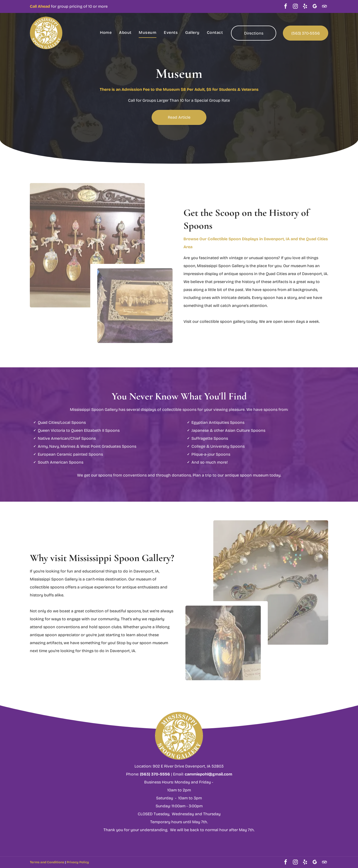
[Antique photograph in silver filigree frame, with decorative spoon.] (138, 306)
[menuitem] (106, 33)
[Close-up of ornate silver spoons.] (271, 578)
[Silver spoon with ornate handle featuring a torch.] (220, 643)
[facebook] (286, 7)
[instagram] (295, 7)
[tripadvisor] (324, 7)
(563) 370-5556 (155, 774)
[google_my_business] (315, 7)
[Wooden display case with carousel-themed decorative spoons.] (87, 240)
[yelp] (305, 7)
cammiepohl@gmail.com (208, 774)
